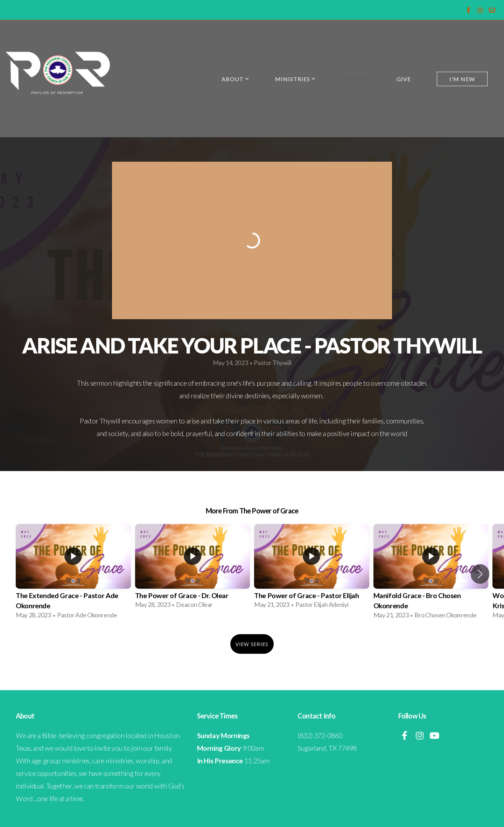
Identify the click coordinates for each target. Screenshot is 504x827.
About (235, 79)
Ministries (295, 79)
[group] (73, 574)
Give (404, 79)
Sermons (356, 79)
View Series (252, 644)
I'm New (462, 79)
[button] (480, 574)
